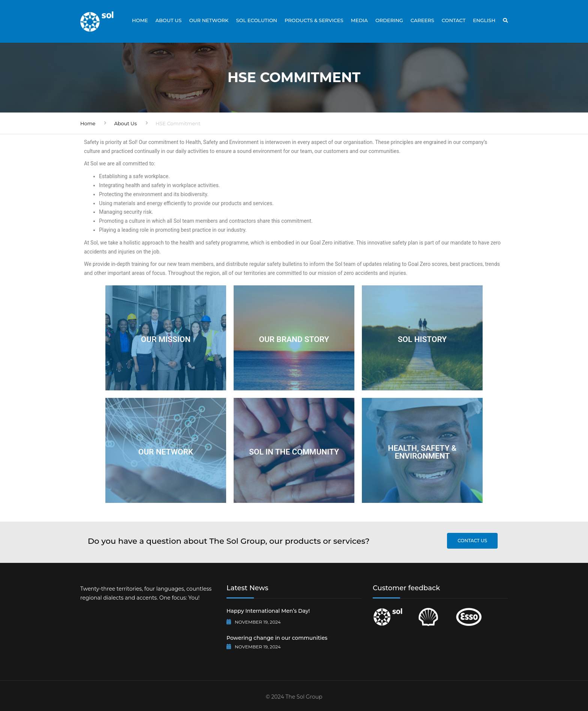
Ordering (389, 20)
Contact (454, 20)
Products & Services (314, 20)
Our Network (209, 20)
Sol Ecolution (256, 20)
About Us (169, 20)
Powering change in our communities (277, 638)
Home (140, 20)
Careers (422, 20)
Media (359, 20)
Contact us (472, 541)
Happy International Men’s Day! (268, 611)
